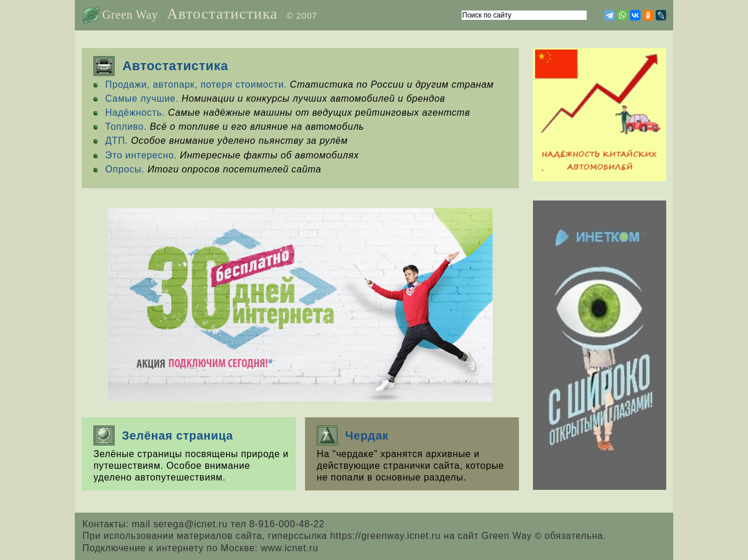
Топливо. (126, 127)
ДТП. (117, 141)
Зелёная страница (163, 435)
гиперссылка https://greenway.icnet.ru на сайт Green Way (406, 536)
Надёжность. (135, 113)
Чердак (353, 435)
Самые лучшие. (142, 98)
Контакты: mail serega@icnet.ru (157, 524)
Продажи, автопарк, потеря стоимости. (196, 84)
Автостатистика (222, 14)
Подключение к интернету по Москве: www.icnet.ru (200, 548)
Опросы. (125, 169)
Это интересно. (141, 155)
